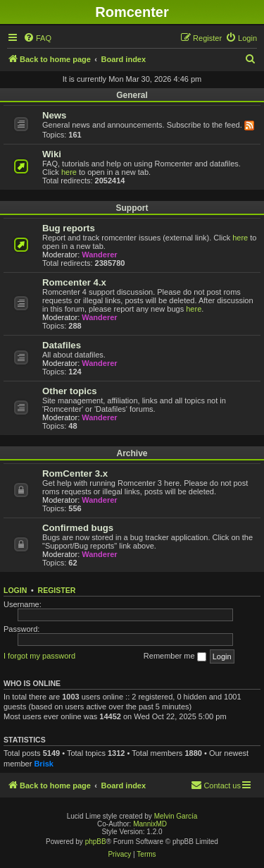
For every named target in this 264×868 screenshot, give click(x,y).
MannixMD (150, 824)
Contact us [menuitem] (216, 785)
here (69, 172)
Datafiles (62, 345)
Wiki (52, 154)
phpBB (96, 842)
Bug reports (69, 228)
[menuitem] (37, 38)
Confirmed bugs (78, 528)
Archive (132, 453)
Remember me (175, 656)
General (132, 95)
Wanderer (99, 255)
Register (57, 590)
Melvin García (176, 816)
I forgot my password (39, 656)
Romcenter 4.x (74, 282)
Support (132, 208)
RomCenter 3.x (75, 473)
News (54, 115)
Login (15, 590)
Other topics (70, 391)
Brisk (44, 764)
